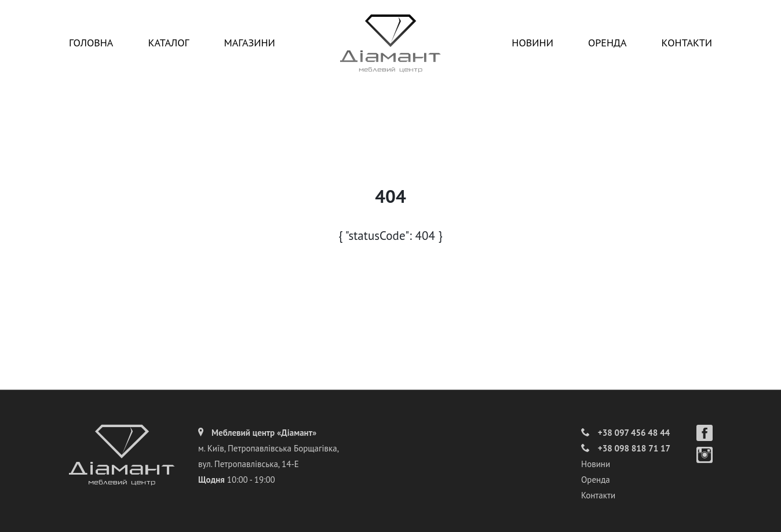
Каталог (168, 43)
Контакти (687, 43)
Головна (91, 43)
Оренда (607, 43)
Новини (532, 43)
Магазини (249, 43)
